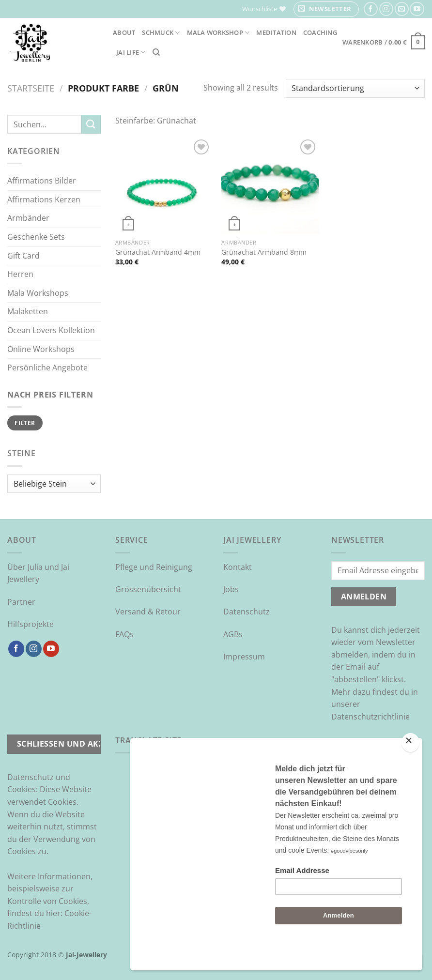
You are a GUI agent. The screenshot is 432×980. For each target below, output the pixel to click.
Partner (21, 602)
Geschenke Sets (36, 237)
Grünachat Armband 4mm (158, 252)
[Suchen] (156, 52)
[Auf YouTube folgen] (417, 9)
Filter (25, 423)
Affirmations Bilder (42, 181)
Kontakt (238, 567)
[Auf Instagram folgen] (386, 9)
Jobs (231, 589)
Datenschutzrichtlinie (370, 717)
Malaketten (28, 311)
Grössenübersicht (148, 589)
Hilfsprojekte (31, 624)
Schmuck (161, 33)
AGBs (233, 634)
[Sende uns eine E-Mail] (402, 9)
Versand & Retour (148, 612)
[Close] (410, 768)
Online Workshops (41, 349)
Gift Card (23, 256)
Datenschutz (247, 612)
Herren (20, 274)
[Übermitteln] (91, 124)
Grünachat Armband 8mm (264, 252)
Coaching (320, 32)
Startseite (31, 88)
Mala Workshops (38, 293)
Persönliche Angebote (47, 367)
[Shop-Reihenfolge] (355, 88)
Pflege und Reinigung (154, 567)
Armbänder (28, 218)
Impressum (244, 657)
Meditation (276, 32)
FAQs (124, 634)
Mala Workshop (218, 33)
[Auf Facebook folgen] (371, 9)
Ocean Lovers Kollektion (51, 330)
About (124, 32)
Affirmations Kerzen (44, 199)
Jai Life (131, 52)
